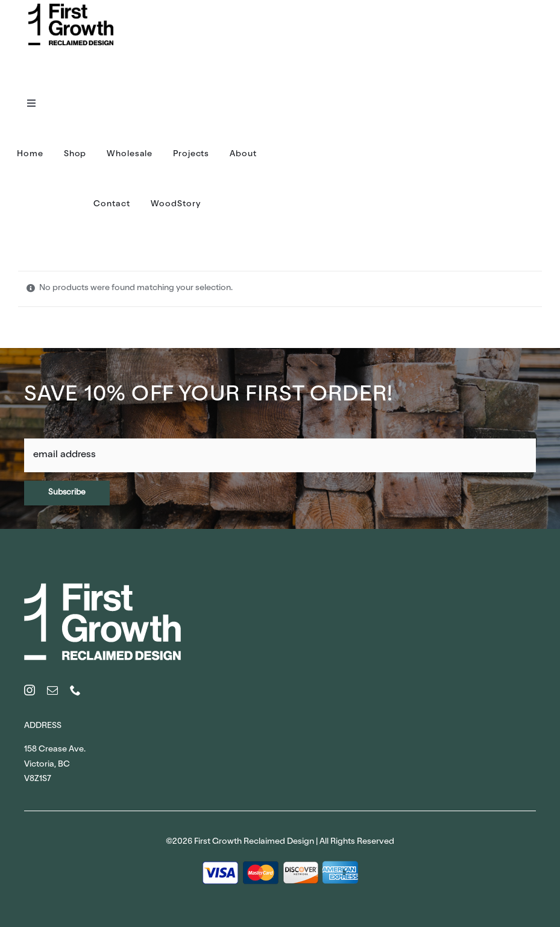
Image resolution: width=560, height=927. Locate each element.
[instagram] (30, 690)
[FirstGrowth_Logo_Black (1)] (71, 8)
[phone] (75, 690)
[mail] (52, 690)
